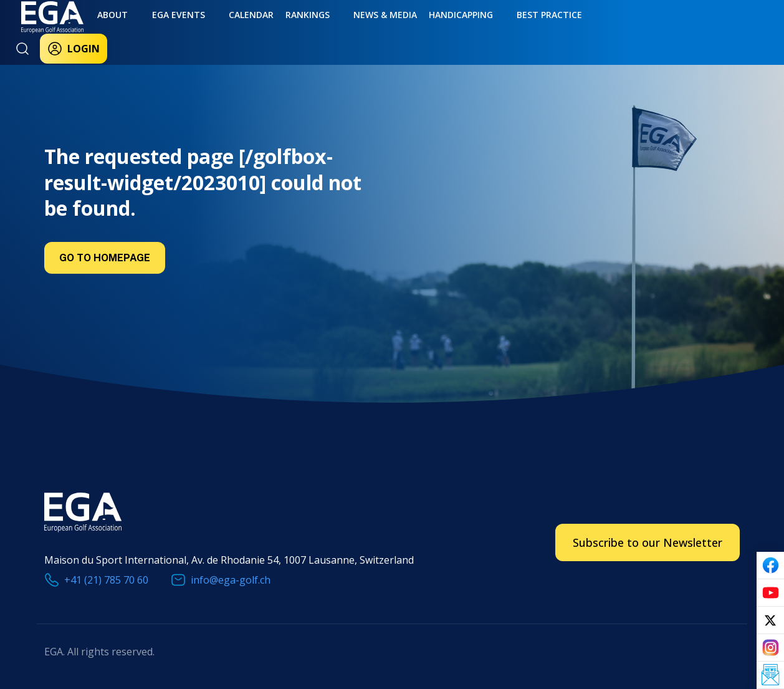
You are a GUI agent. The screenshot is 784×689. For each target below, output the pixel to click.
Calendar (216, 30)
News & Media (330, 30)
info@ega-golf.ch (231, 580)
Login (629, 32)
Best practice (473, 30)
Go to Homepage (105, 258)
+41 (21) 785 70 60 (106, 580)
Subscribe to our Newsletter (648, 542)
